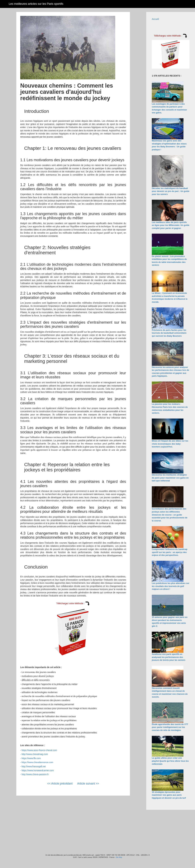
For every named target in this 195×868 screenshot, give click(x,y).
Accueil (155, 19)
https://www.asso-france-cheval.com (39, 750)
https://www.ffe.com (31, 758)
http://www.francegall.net (34, 766)
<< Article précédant (60, 784)
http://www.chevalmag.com (35, 754)
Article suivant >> (88, 784)
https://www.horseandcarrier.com (38, 770)
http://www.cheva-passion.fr (35, 774)
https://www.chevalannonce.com (37, 762)
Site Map (119, 857)
